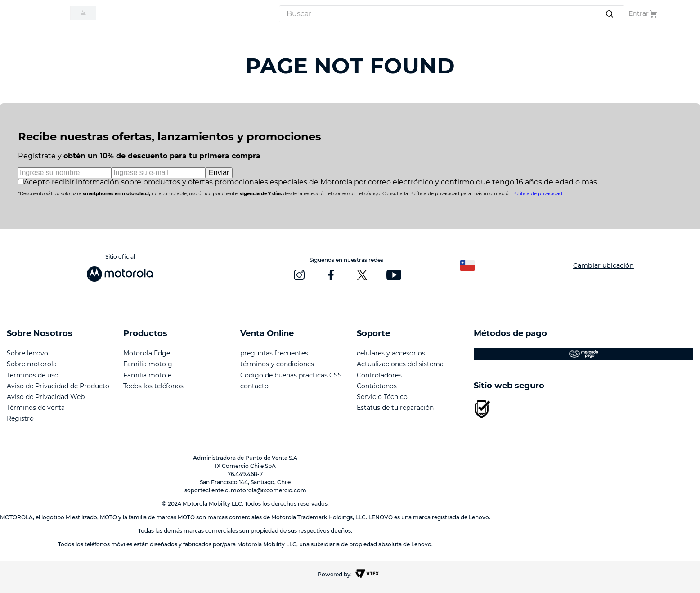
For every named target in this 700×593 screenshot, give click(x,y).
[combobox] (452, 14)
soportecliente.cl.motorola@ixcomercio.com (245, 490)
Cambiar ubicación (604, 265)
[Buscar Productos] (611, 14)
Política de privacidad (537, 194)
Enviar (219, 173)
